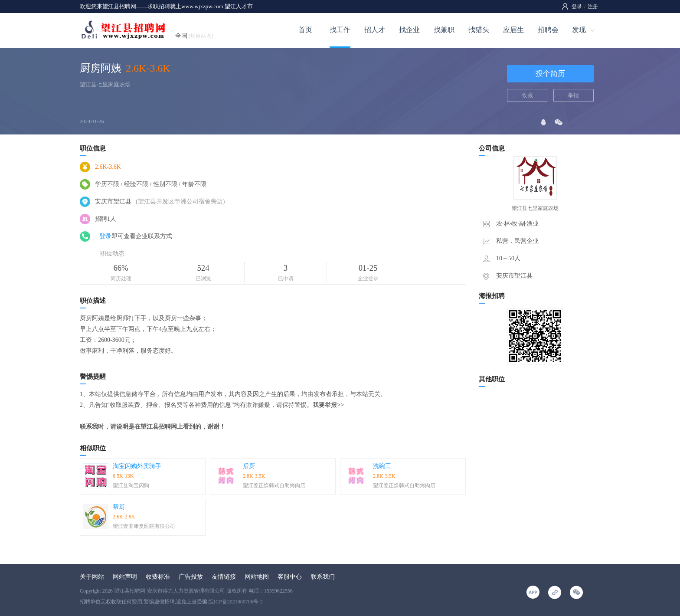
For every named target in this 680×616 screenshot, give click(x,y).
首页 (305, 30)
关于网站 (92, 577)
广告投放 (191, 577)
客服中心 (290, 577)
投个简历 (550, 74)
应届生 (513, 30)
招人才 (375, 30)
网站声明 (125, 577)
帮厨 (119, 507)
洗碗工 (382, 466)
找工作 (340, 30)
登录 (577, 7)
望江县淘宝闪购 (131, 485)
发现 (579, 30)
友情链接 (224, 577)
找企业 (409, 30)
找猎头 (479, 30)
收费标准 (158, 577)
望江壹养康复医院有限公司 (144, 526)
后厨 (249, 466)
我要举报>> (328, 405)
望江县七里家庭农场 (105, 84)
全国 (194, 36)
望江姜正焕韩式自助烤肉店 (274, 485)
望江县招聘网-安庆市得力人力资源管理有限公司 (170, 591)
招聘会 (548, 30)
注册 (593, 7)
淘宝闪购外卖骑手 (137, 466)
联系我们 (323, 577)
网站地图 (257, 577)
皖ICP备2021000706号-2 (236, 602)
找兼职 (444, 30)
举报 (573, 95)
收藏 (527, 95)
